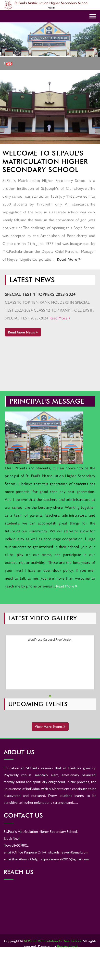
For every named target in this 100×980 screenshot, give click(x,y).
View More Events (50, 727)
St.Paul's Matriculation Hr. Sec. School (53, 941)
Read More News (23, 332)
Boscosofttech (67, 946)
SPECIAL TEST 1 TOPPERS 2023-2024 (40, 294)
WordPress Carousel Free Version (50, 640)
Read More (68, 259)
